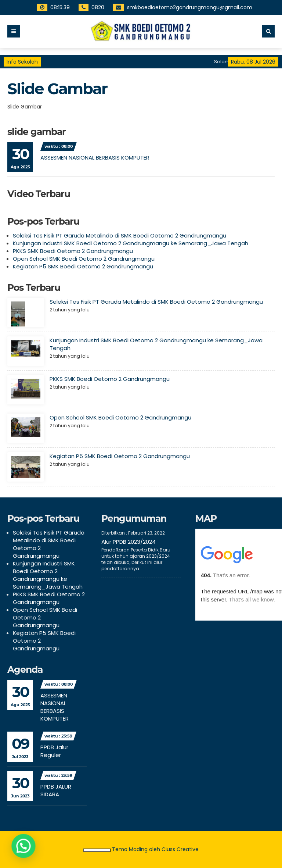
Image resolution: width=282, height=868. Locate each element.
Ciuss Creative (180, 849)
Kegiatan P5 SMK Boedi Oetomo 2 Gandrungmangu (83, 266)
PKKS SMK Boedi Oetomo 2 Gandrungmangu (73, 251)
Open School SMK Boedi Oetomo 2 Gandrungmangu (84, 259)
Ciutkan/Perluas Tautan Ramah (97, 850)
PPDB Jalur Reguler (54, 751)
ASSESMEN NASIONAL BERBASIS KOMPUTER (95, 158)
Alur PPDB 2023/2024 (129, 542)
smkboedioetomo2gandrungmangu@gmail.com (181, 7)
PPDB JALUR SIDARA (56, 790)
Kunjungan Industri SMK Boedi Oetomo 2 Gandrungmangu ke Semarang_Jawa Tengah (131, 243)
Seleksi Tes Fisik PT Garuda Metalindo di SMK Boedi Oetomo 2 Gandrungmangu (120, 235)
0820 (89, 7)
